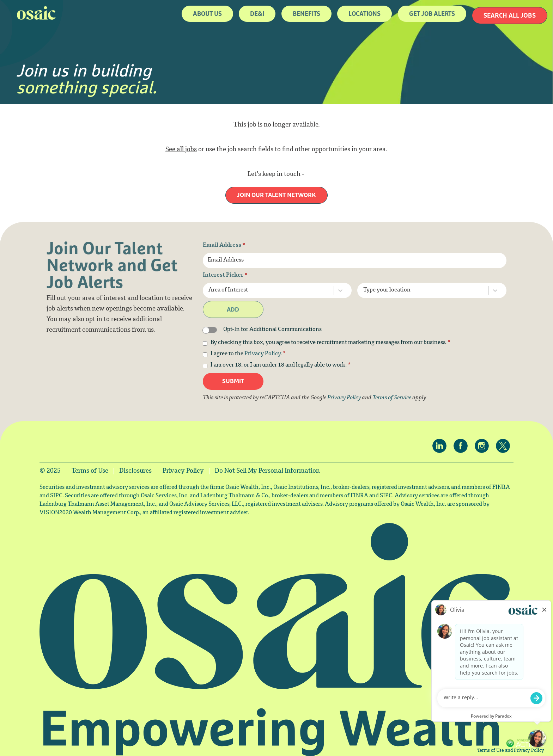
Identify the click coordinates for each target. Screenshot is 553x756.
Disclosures (135, 471)
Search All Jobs (510, 15)
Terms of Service (392, 398)
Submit (233, 381)
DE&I (257, 14)
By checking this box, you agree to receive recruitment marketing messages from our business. (330, 343)
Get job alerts (432, 14)
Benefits (306, 14)
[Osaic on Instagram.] (484, 446)
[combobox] (270, 290)
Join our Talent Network (276, 195)
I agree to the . (248, 354)
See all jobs (181, 150)
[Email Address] (355, 260)
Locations (364, 14)
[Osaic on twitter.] (505, 446)
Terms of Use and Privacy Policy (511, 751)
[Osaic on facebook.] (462, 446)
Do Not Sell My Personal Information (267, 471)
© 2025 (50, 471)
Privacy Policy (262, 354)
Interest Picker (225, 276)
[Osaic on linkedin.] (441, 446)
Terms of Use (90, 471)
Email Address (224, 246)
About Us (207, 14)
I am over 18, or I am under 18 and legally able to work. (281, 365)
